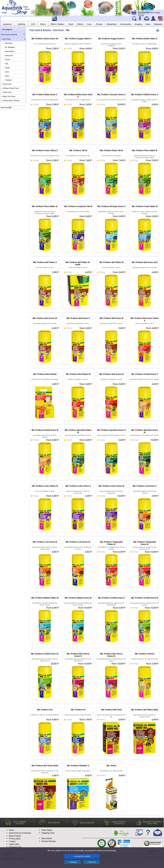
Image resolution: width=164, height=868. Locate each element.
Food (71, 24)
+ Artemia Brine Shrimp (10, 100)
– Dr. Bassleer (9, 47)
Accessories (126, 24)
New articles (47, 838)
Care (89, 24)
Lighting (21, 24)
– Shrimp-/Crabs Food (10, 88)
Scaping (138, 24)
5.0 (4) (69, 160)
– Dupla (7, 68)
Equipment (112, 24)
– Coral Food (6, 84)
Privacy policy (15, 839)
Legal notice (14, 844)
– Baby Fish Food (8, 96)
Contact (12, 841)
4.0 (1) (36, 104)
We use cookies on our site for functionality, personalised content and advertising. (82, 851)
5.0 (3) (69, 440)
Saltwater (158, 24)
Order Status (47, 830)
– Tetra (6, 76)
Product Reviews (49, 841)
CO (33, 24)
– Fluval (7, 60)
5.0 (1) (69, 48)
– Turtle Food (6, 92)
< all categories (7, 29)
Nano (148, 24)
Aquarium (7, 24)
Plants (80, 24)
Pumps (99, 24)
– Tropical (8, 80)
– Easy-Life (8, 55)
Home (11, 830)
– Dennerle (8, 43)
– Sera (6, 72)
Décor (43, 24)
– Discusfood (9, 51)
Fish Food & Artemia (9, 35)
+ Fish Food (6, 39)
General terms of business (20, 833)
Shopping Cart (15, 847)
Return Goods (15, 836)
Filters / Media (57, 24)
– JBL (6, 64)
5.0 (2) (102, 160)
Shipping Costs (48, 833)
